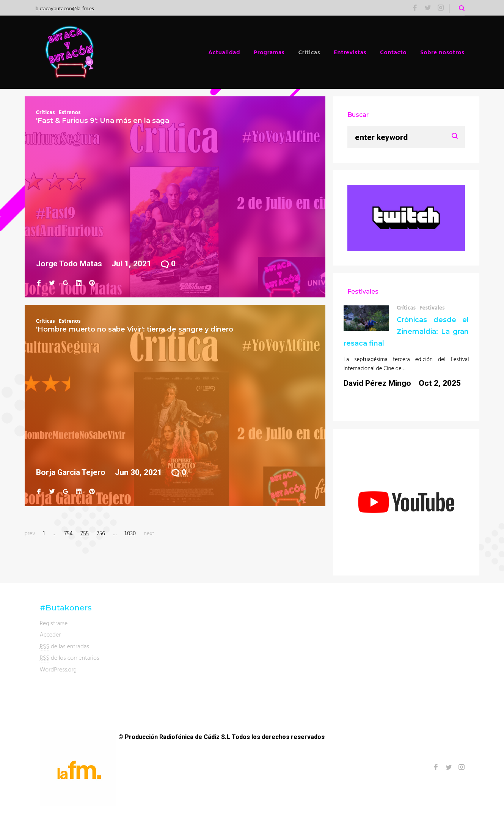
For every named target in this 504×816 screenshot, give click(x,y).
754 (68, 533)
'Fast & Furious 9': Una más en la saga (103, 121)
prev (30, 533)
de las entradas (65, 646)
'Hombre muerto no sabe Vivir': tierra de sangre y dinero (135, 329)
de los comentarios (70, 658)
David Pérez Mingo (377, 383)
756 (101, 533)
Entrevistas (350, 52)
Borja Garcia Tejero (71, 472)
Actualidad (224, 52)
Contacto (393, 52)
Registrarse (54, 623)
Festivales (432, 307)
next (149, 533)
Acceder (50, 634)
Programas (269, 52)
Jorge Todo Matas (69, 264)
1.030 (130, 533)
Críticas (309, 52)
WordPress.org (58, 669)
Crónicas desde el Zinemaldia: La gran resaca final (406, 332)
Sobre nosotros (442, 52)
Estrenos (70, 112)
